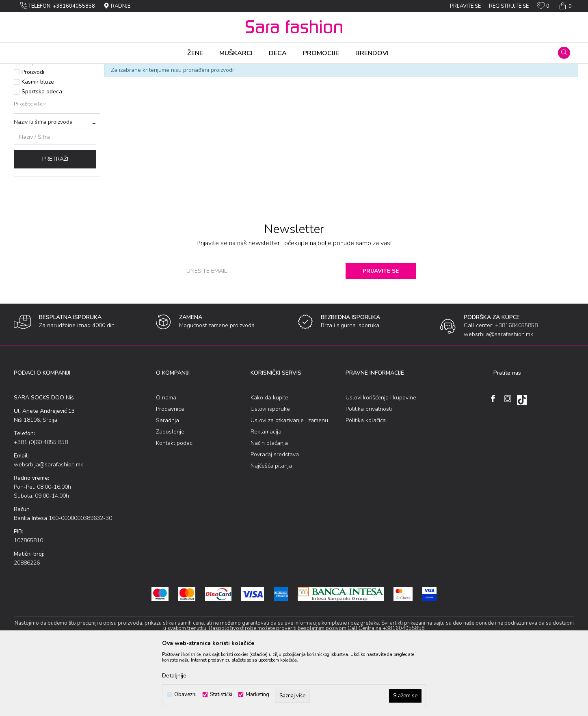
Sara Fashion (29, 69)
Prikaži (488, 82)
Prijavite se (383, 335)
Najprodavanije (41, 116)
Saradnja (168, 484)
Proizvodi (60, 69)
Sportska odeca (42, 155)
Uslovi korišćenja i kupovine (381, 461)
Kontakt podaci (175, 507)
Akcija (29, 126)
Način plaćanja (269, 507)
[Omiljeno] (543, 7)
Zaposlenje (170, 495)
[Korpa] (565, 6)
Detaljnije (174, 676)
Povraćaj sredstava (275, 518)
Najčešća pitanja (271, 529)
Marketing (257, 695)
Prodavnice (170, 473)
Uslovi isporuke (270, 473)
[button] (564, 53)
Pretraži (55, 223)
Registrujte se (509, 6)
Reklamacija (266, 495)
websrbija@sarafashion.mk (49, 528)
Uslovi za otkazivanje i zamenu (289, 484)
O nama (166, 461)
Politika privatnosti (369, 473)
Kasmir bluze (38, 146)
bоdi (118, 69)
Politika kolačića (366, 484)
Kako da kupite (269, 461)
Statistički (221, 695)
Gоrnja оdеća (92, 69)
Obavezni (185, 695)
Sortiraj (371, 82)
